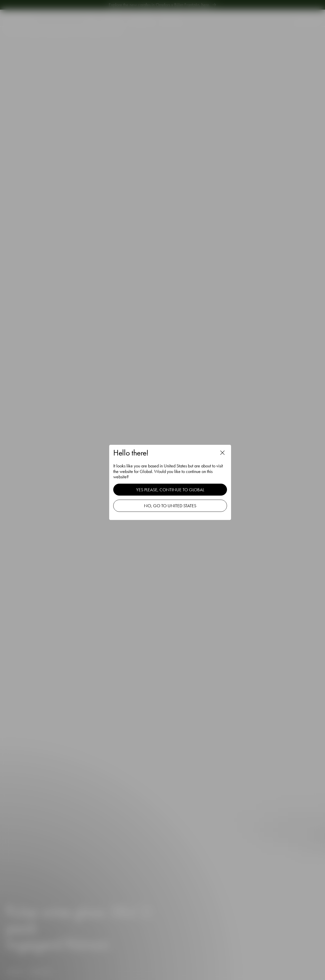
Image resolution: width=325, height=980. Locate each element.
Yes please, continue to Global (170, 490)
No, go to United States (170, 506)
